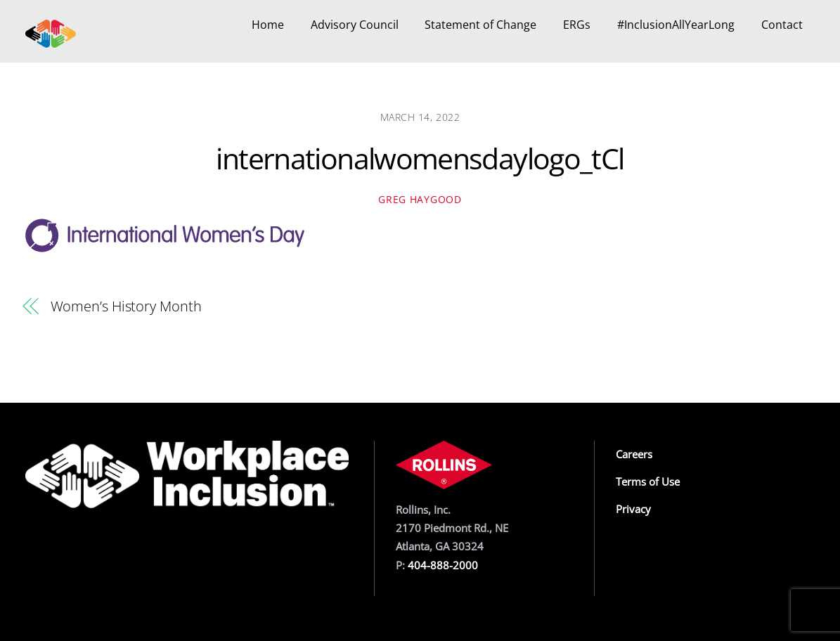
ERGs (577, 25)
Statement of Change (480, 25)
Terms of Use (648, 481)
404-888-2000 (443, 565)
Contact (782, 25)
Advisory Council (355, 25)
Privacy (633, 509)
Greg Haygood (420, 199)
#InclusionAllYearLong (676, 25)
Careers (634, 454)
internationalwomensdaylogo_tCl (420, 158)
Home (268, 25)
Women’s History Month (126, 306)
